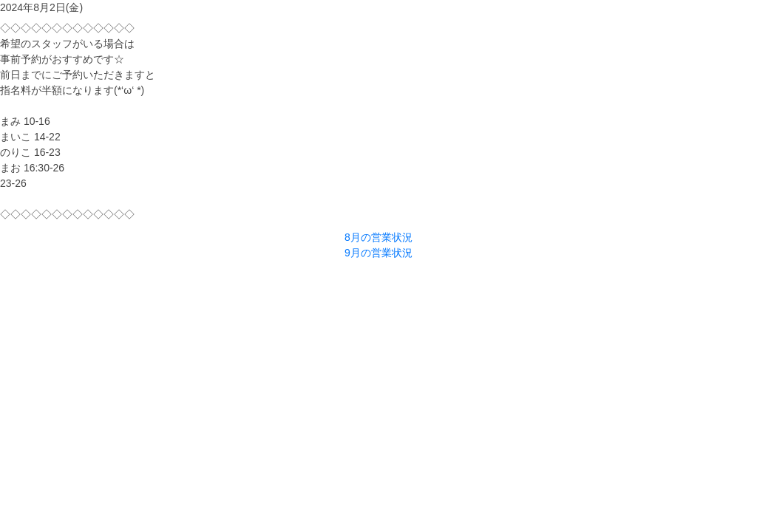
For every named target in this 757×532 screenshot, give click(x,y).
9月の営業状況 (378, 253)
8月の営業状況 (378, 237)
